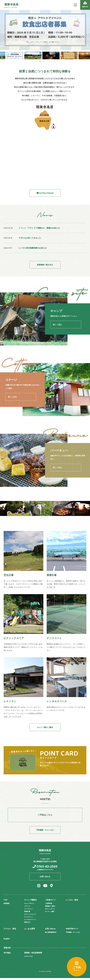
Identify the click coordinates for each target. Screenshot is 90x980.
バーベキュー (29, 911)
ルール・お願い (50, 913)
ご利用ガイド (50, 902)
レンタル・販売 (72, 902)
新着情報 (7, 905)
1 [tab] (37, 61)
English (7, 941)
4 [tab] (47, 61)
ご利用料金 (49, 905)
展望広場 (27, 913)
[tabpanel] (9, 55)
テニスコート (29, 919)
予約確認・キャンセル (73, 934)
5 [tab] (50, 61)
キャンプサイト (29, 905)
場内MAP (27, 924)
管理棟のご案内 (50, 908)
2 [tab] (40, 61)
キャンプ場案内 (30, 902)
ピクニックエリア (30, 916)
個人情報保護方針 (51, 934)
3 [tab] (43, 61)
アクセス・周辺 (10, 931)
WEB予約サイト (72, 931)
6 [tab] (53, 61)
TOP (6, 902)
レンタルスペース (30, 921)
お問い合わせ (50, 931)
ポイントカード (50, 911)
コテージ (27, 908)
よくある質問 (30, 931)
